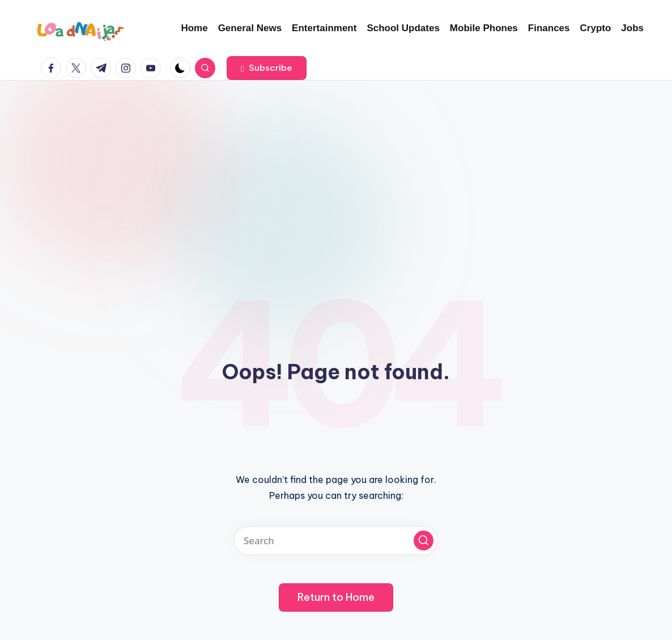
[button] (267, 68)
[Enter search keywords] (336, 541)
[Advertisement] (336, 166)
